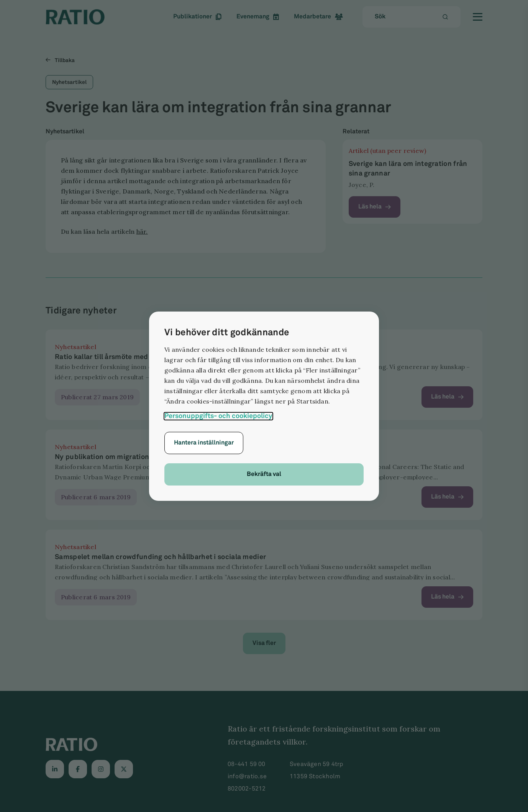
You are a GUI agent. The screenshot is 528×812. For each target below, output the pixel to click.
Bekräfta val (264, 474)
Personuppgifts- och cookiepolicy (218, 416)
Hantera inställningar (204, 443)
